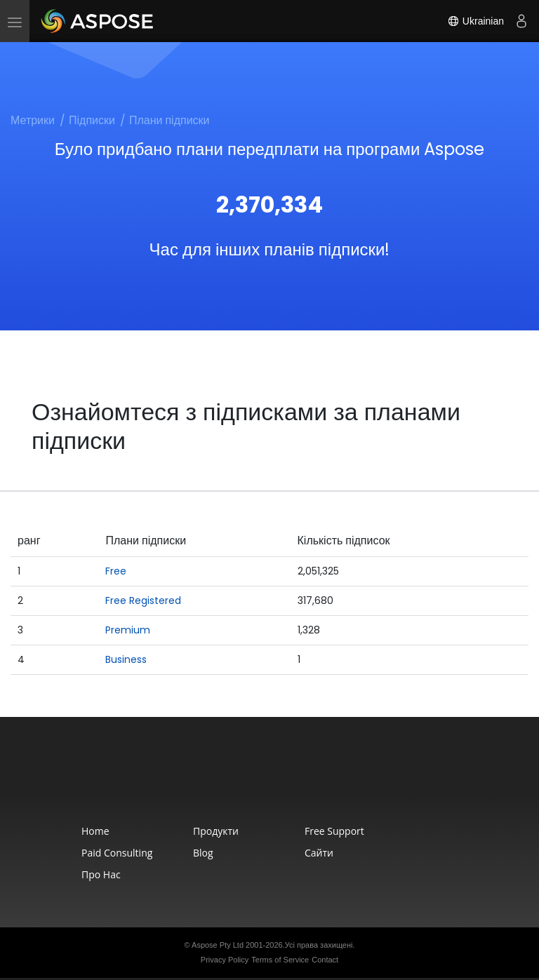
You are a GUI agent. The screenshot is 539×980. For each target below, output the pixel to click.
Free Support (334, 831)
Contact (325, 960)
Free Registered (143, 600)
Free (116, 571)
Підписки (92, 120)
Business (126, 659)
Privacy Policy (225, 960)
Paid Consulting (117, 853)
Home (95, 831)
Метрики (33, 120)
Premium (128, 630)
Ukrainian (475, 21)
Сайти (319, 853)
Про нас (101, 874)
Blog (203, 853)
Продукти (216, 831)
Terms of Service (280, 960)
